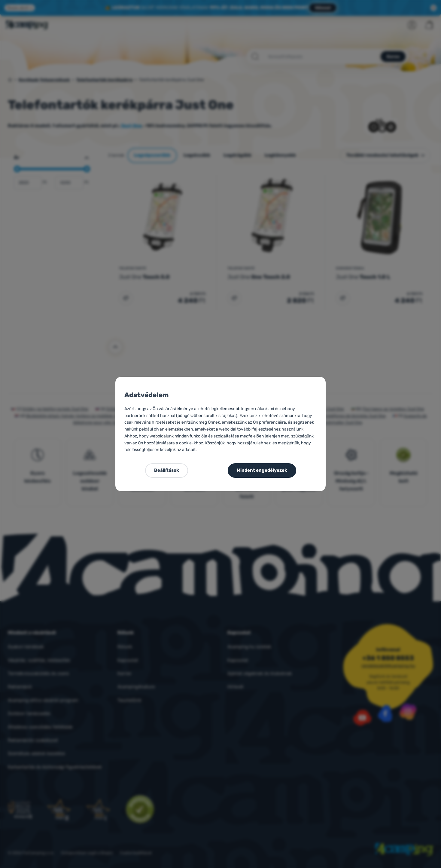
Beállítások (167, 470)
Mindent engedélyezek (262, 470)
